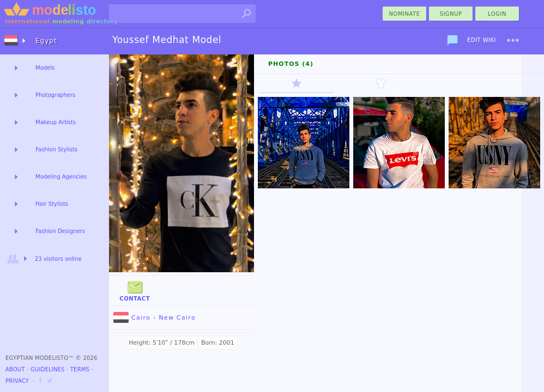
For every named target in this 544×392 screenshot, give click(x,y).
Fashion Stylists (56, 149)
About (15, 369)
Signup (451, 14)
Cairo (132, 318)
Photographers (55, 95)
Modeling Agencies (61, 177)
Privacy (17, 381)
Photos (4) (291, 64)
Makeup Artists (56, 122)
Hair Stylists (52, 204)
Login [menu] (497, 14)
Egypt (46, 41)
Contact (135, 290)
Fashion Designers (60, 231)
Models (45, 68)
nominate (405, 14)
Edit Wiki (482, 40)
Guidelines (48, 369)
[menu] (513, 40)
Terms (80, 369)
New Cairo (177, 318)
